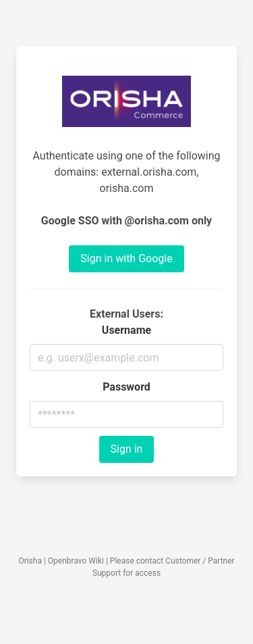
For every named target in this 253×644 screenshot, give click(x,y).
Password (126, 387)
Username (126, 330)
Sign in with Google (126, 258)
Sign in (127, 449)
